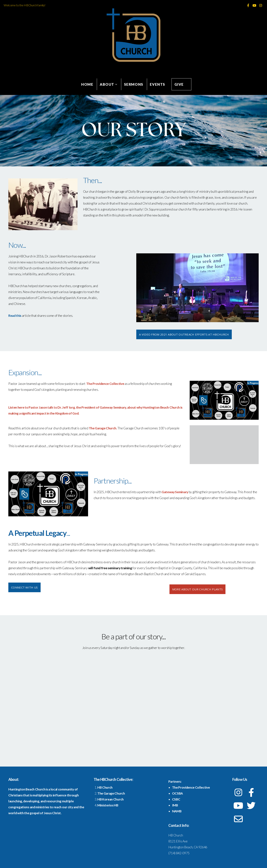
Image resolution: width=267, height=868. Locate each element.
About (109, 84)
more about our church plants (197, 589)
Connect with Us (24, 587)
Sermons (134, 84)
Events (158, 84)
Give (179, 84)
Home (87, 84)
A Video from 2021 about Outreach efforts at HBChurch (184, 334)
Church (107, 787)
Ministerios (106, 805)
